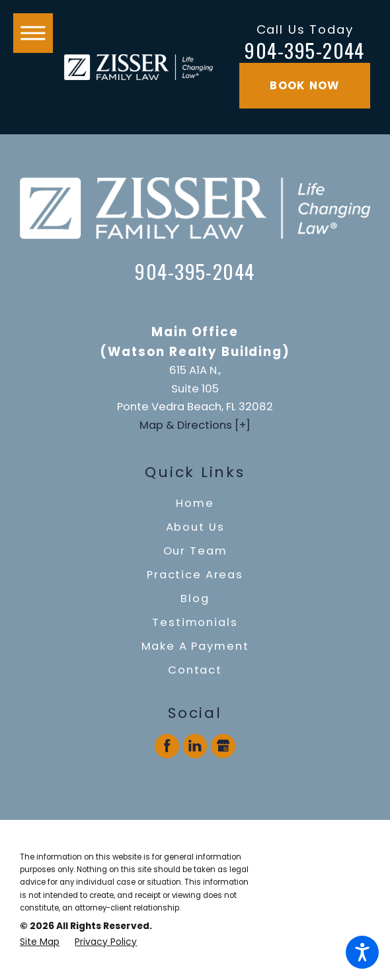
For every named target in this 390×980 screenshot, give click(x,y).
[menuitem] (195, 504)
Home (195, 503)
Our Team (195, 551)
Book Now (304, 86)
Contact (195, 670)
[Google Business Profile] (223, 746)
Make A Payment (195, 646)
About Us (195, 527)
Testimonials (195, 622)
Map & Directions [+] (195, 425)
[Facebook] (167, 746)
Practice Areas (195, 575)
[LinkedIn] (195, 746)
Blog (195, 599)
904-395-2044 (305, 51)
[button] (362, 952)
